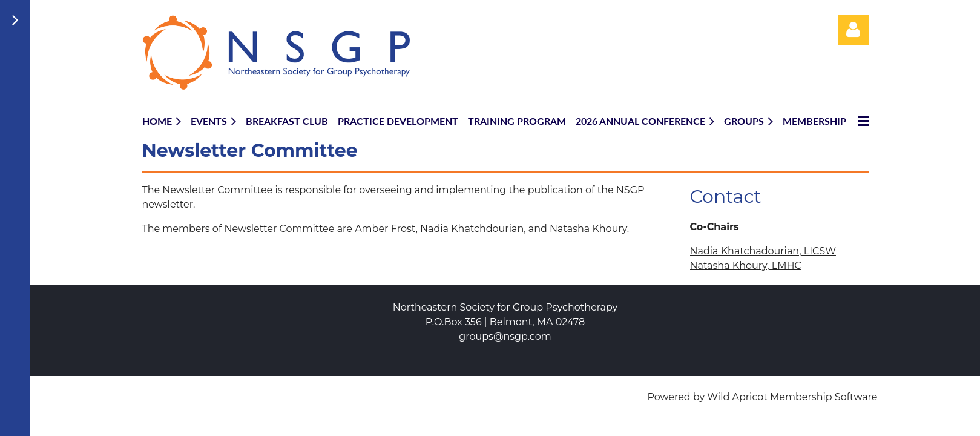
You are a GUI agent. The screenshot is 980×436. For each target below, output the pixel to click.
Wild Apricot (737, 397)
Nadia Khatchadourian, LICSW (763, 251)
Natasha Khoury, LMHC (746, 266)
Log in (853, 30)
